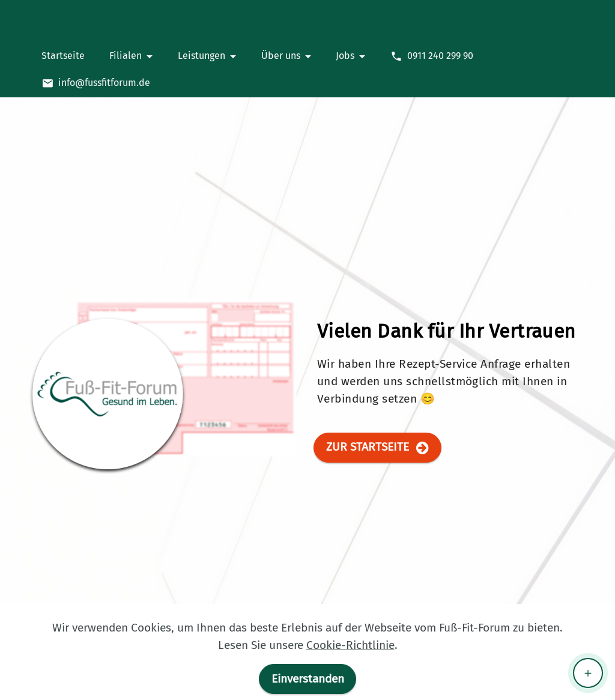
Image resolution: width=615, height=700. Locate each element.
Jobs (345, 56)
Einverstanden (308, 679)
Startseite (63, 56)
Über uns (281, 56)
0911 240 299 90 (432, 56)
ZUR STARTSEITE (378, 447)
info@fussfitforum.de (96, 83)
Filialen (126, 56)
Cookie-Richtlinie (350, 645)
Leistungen (201, 56)
